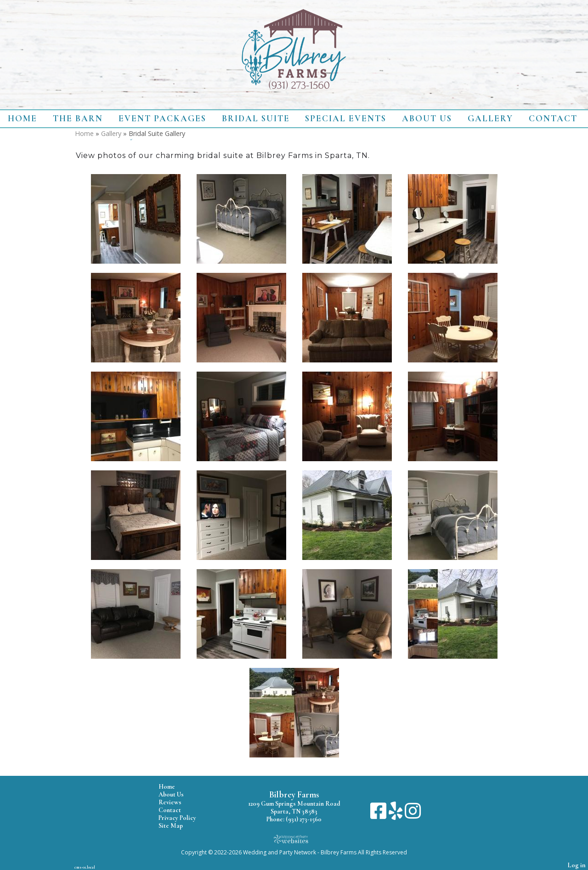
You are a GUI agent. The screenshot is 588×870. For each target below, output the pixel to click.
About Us (427, 119)
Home (23, 119)
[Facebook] (379, 814)
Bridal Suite (256, 119)
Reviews (177, 802)
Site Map (178, 826)
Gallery (490, 119)
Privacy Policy (184, 818)
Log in (577, 865)
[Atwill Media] (294, 839)
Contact (553, 119)
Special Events (346, 119)
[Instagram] (413, 814)
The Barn (78, 119)
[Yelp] (397, 814)
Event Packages (162, 119)
